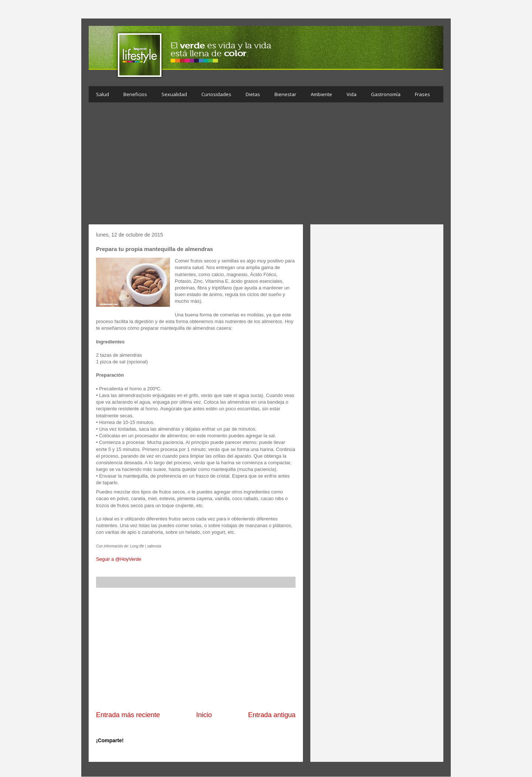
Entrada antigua (272, 715)
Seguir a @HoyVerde (119, 559)
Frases (422, 94)
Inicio (204, 715)
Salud (103, 94)
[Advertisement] (266, 165)
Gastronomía (386, 94)
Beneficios (135, 94)
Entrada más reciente (128, 715)
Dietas (253, 94)
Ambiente (321, 94)
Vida (352, 94)
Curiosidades (216, 94)
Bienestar (285, 94)
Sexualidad (174, 94)
